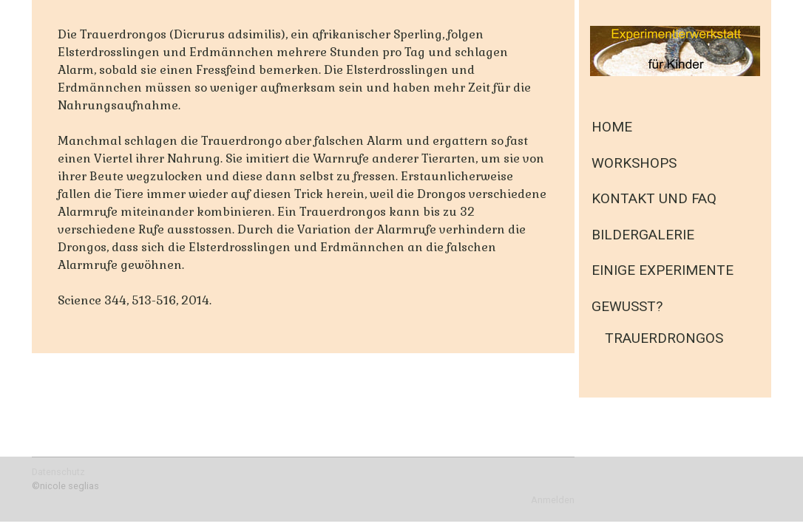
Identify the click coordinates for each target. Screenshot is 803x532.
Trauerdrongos (664, 338)
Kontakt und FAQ (654, 198)
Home (612, 127)
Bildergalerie (643, 235)
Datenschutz (58, 472)
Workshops (634, 163)
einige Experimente (663, 270)
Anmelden (553, 500)
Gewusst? (627, 306)
